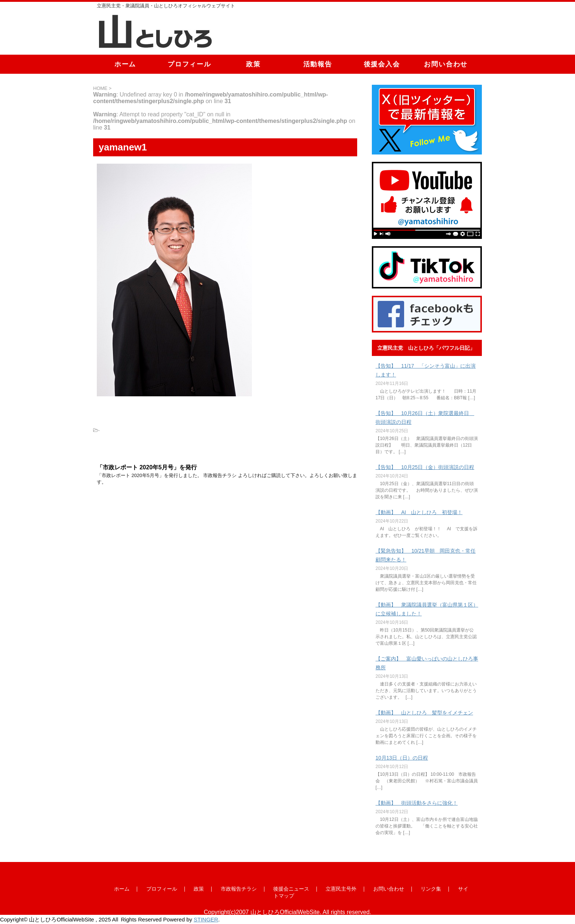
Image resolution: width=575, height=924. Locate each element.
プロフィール (189, 64)
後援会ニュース (291, 889)
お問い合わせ (446, 64)
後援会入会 (382, 64)
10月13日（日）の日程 (402, 758)
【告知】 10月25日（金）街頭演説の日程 (425, 467)
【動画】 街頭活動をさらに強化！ (417, 803)
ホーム (125, 64)
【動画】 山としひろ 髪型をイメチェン (424, 713)
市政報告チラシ (239, 889)
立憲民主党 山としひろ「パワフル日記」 (426, 348)
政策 (253, 64)
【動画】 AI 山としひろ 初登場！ (419, 512)
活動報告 (318, 64)
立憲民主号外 (341, 889)
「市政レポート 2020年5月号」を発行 (147, 467)
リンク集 (431, 889)
